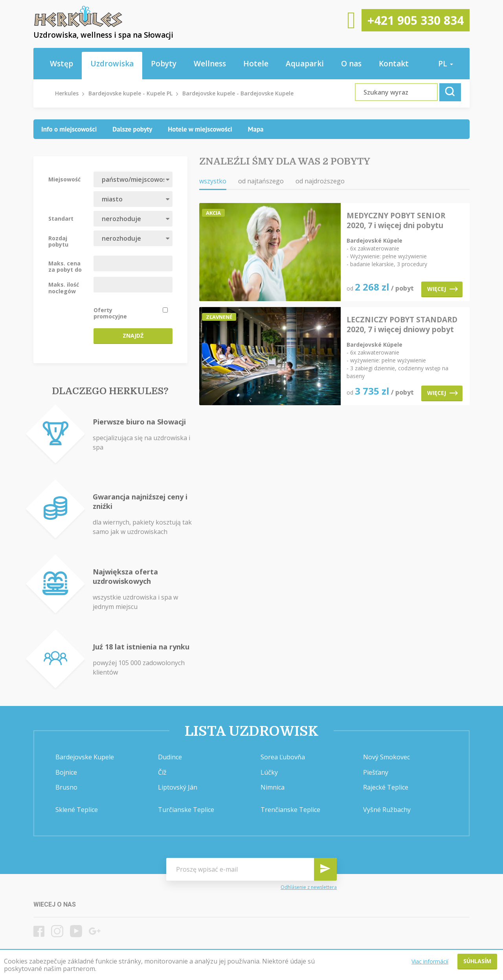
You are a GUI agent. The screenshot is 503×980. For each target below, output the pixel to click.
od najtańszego (261, 181)
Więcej (442, 289)
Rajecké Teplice (386, 787)
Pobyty (164, 64)
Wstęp (61, 64)
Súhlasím (477, 961)
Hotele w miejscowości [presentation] (200, 129)
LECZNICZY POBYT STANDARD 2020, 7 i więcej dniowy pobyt (402, 325)
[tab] (69, 129)
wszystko (213, 181)
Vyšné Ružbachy (387, 810)
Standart (61, 218)
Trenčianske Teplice (290, 810)
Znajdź (133, 336)
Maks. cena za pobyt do (65, 266)
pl (446, 64)
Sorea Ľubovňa (283, 757)
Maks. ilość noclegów (64, 287)
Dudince (170, 757)
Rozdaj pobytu (58, 241)
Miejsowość (64, 179)
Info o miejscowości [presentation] (69, 129)
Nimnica (273, 787)
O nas (351, 64)
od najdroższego (320, 181)
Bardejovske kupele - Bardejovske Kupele (238, 93)
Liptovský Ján (178, 787)
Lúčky (269, 772)
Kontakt (394, 64)
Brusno (66, 787)
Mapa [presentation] (256, 129)
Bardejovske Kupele (85, 757)
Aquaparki (305, 64)
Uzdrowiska (112, 64)
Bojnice (66, 772)
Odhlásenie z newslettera (309, 887)
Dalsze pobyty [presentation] (132, 129)
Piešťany (376, 772)
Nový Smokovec (386, 757)
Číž (162, 772)
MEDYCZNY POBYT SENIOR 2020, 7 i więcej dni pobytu (396, 221)
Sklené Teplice (77, 810)
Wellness (210, 64)
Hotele (256, 64)
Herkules (67, 93)
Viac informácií (430, 961)
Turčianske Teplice (186, 810)
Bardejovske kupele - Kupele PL (130, 93)
